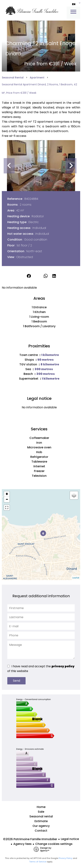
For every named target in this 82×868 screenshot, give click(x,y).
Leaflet (76, 578)
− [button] (7, 500)
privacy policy (63, 666)
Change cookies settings (54, 844)
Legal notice (70, 839)
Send (17, 681)
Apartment (37, 78)
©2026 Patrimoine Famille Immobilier (30, 839)
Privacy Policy (65, 858)
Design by (41, 849)
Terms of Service (38, 862)
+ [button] (7, 494)
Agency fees (22, 844)
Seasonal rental (13, 78)
